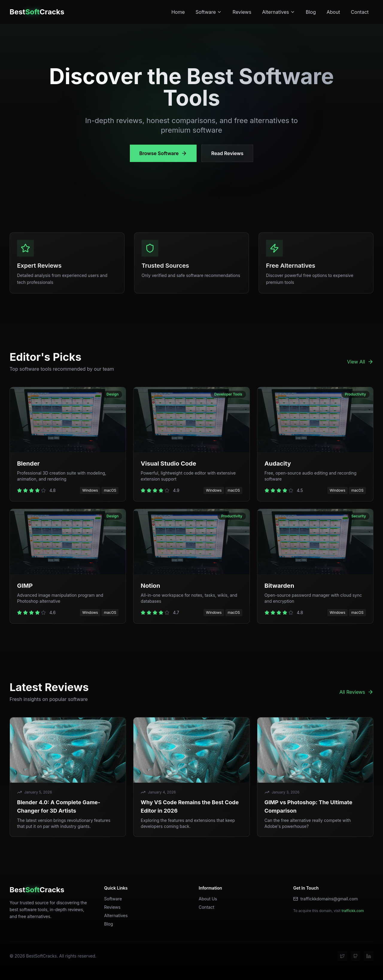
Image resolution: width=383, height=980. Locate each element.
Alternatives (279, 12)
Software (209, 12)
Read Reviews (227, 153)
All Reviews (356, 692)
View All (360, 362)
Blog (311, 12)
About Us (208, 899)
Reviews (242, 12)
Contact (360, 12)
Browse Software (163, 153)
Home (178, 12)
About (333, 12)
